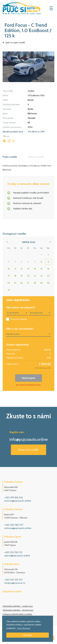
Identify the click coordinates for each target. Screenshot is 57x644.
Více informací (24, 628)
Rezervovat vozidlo (28, 450)
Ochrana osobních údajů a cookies (17, 614)
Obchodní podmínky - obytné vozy (18, 610)
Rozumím (28, 635)
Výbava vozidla (36, 157)
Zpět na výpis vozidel (15, 42)
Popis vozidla (10, 157)
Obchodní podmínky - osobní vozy (18, 606)
